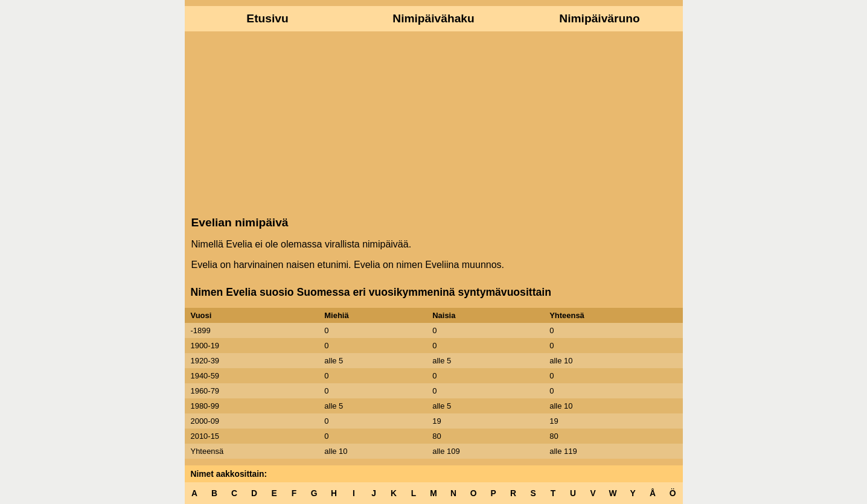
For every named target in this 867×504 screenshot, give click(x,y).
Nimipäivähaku (433, 18)
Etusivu (267, 18)
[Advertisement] (434, 123)
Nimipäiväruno (599, 18)
